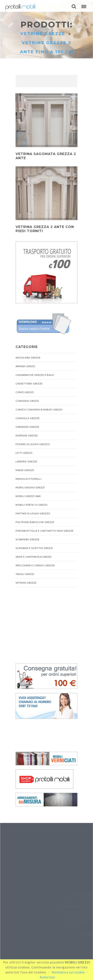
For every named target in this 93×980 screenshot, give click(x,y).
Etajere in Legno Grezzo (33, 444)
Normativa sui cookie (68, 972)
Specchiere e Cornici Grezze (35, 565)
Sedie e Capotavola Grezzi (34, 556)
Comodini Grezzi (27, 401)
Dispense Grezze (27, 436)
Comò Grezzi (25, 393)
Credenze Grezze (27, 427)
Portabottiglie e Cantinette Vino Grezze (45, 530)
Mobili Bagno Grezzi (30, 487)
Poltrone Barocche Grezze (35, 522)
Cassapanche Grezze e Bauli (35, 376)
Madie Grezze (25, 470)
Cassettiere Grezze (29, 384)
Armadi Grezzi (26, 367)
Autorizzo (47, 977)
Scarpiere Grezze (28, 539)
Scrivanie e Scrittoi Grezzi (34, 548)
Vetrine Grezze (44, 36)
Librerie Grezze (26, 462)
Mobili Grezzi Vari (28, 496)
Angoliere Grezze (28, 358)
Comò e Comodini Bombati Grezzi (39, 410)
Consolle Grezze (28, 419)
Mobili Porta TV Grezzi (32, 505)
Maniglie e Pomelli (29, 479)
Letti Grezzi (24, 453)
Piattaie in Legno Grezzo (33, 513)
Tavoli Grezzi (25, 573)
